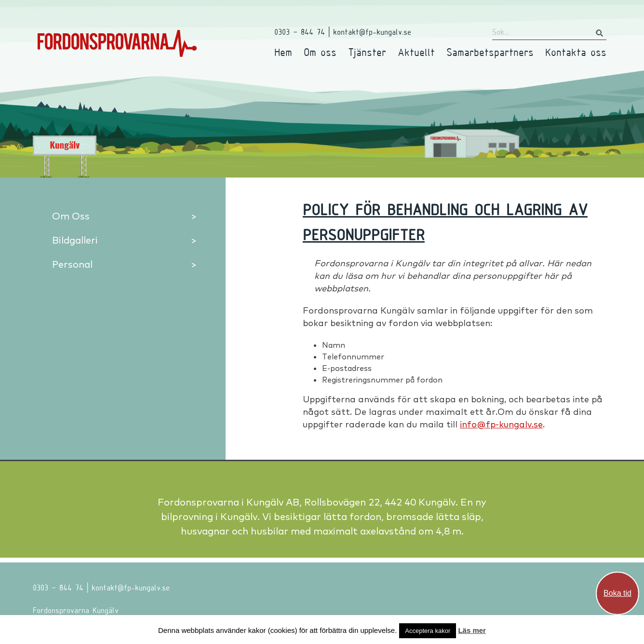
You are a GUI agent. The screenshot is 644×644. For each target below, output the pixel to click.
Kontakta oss (576, 52)
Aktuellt (416, 52)
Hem (283, 52)
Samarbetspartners (490, 52)
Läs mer (472, 630)
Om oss (320, 52)
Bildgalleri (75, 240)
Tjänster (367, 52)
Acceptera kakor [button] (428, 631)
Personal (72, 264)
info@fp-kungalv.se (501, 424)
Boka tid (617, 593)
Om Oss (71, 216)
